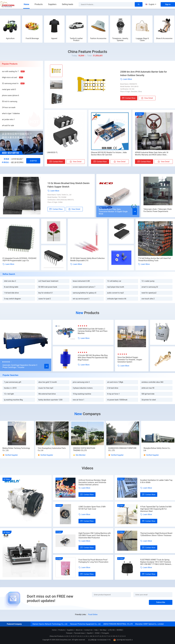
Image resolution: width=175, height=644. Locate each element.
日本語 (97, 633)
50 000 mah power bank (48, 287)
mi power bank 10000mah (117, 400)
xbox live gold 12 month (48, 382)
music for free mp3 (46, 388)
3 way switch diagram (12, 299)
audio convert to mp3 (115, 293)
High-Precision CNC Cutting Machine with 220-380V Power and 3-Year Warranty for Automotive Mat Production (95, 535)
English (151, 4)
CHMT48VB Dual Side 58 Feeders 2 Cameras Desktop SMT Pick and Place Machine (93, 331)
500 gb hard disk (148, 394)
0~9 (124, 636)
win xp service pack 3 (81, 299)
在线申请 (33, 161)
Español (90, 633)
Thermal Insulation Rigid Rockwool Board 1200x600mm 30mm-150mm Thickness (156, 534)
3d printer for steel (149, 400)
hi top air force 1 (113, 394)
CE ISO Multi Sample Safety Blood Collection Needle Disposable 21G (87, 259)
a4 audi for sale (8, 125)
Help (96, 630)
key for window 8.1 (46, 293)
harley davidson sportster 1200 (50, 400)
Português (105, 633)
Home (26, 4)
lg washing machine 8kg (13, 400)
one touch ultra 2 (148, 299)
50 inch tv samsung (10, 101)
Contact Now (129, 98)
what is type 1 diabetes (11, 113)
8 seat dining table (11, 287)
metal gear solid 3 (9, 89)
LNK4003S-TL (52, 152)
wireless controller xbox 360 (152, 382)
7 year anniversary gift (13, 382)
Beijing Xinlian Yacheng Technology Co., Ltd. (16, 449)
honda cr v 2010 (10, 388)
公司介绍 (111, 630)
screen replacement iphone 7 (84, 287)
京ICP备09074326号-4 (123, 640)
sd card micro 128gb (115, 382)
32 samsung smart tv (10, 83)
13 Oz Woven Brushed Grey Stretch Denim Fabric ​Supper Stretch (68, 185)
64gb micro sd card (9, 77)
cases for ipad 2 (45, 299)
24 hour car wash (9, 107)
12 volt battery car (114, 281)
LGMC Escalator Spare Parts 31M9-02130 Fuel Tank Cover (92, 508)
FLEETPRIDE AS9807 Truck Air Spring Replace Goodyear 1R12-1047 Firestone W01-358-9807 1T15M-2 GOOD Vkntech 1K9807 (156, 562)
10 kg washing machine (82, 394)
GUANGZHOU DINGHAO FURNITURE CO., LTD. (122, 449)
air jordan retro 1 (8, 119)
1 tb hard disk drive (11, 293)
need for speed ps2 (149, 293)
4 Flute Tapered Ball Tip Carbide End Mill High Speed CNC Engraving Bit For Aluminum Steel (156, 509)
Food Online (93, 614)
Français (69, 633)
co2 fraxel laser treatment (48, 281)
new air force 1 (78, 400)
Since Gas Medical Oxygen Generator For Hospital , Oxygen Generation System (130, 360)
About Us (79, 630)
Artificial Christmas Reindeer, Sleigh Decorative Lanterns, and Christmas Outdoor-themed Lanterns (92, 482)
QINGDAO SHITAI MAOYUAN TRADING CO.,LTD (84, 449)
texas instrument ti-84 (81, 281)
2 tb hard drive (113, 388)
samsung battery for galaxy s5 (84, 293)
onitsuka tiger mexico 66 (117, 299)
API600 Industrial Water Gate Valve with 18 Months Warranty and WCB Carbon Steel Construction (152, 154)
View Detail (147, 98)
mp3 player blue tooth (116, 287)
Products (39, 4)
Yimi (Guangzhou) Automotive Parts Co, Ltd (52, 449)
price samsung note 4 (81, 382)
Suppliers (52, 4)
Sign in (168, 4)
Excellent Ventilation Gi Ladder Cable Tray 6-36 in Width (156, 481)
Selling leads (67, 4)
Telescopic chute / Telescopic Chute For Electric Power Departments (158, 210)
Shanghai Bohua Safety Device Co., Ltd (157, 449)
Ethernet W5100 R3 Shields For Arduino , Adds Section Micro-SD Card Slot (109, 154)
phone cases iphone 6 (10, 95)
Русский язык (79, 633)
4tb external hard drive (47, 394)
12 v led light (9, 394)
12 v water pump (148, 281)
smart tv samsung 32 (150, 287)
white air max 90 (148, 388)
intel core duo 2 (10, 281)
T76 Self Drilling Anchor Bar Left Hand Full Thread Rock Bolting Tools (154, 259)
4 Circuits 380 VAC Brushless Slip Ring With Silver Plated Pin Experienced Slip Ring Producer (93, 358)
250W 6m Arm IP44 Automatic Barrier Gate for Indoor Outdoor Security (144, 73)
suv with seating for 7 (10, 71)
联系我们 (120, 630)
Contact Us (88, 630)
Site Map (103, 630)
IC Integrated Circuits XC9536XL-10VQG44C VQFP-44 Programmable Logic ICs (19, 259)
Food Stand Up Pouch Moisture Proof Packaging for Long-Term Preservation (93, 561)
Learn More (126, 79)
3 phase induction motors (83, 388)
